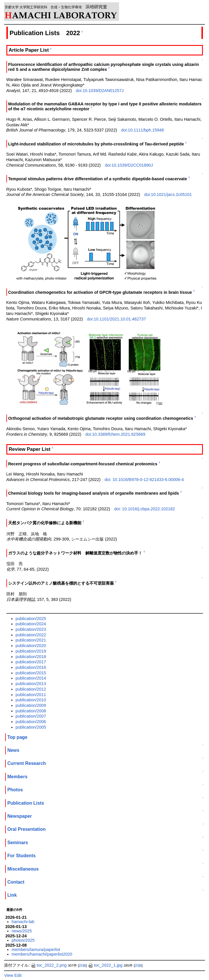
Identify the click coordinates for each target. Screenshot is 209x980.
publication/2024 (31, 624)
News (13, 750)
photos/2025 (23, 940)
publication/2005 (31, 727)
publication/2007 (31, 716)
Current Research (27, 763)
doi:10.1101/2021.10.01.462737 (117, 319)
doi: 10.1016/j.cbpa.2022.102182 (145, 509)
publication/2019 (31, 651)
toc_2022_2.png (49, 965)
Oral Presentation (26, 829)
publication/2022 (31, 635)
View (9, 975)
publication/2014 (31, 678)
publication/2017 (31, 662)
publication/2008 (31, 711)
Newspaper (19, 816)
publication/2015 (31, 673)
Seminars (18, 843)
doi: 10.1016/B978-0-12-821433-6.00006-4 (144, 480)
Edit (18, 975)
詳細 (82, 965)
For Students (21, 856)
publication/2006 (31, 722)
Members (17, 777)
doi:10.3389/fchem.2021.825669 (115, 434)
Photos (15, 790)
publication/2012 (31, 689)
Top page (17, 737)
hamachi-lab (23, 922)
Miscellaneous (23, 869)
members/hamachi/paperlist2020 (42, 954)
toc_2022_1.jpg (105, 965)
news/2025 (22, 931)
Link (12, 895)
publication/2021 (31, 640)
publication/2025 (31, 619)
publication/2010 (31, 700)
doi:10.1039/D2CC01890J (129, 165)
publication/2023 (31, 629)
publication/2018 (31, 657)
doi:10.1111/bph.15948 (142, 130)
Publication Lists (26, 803)
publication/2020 (31, 646)
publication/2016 (31, 667)
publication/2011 (31, 695)
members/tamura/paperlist (36, 950)
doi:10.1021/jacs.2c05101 (168, 194)
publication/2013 (31, 684)
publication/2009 (31, 705)
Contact (16, 882)
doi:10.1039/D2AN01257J (100, 91)
